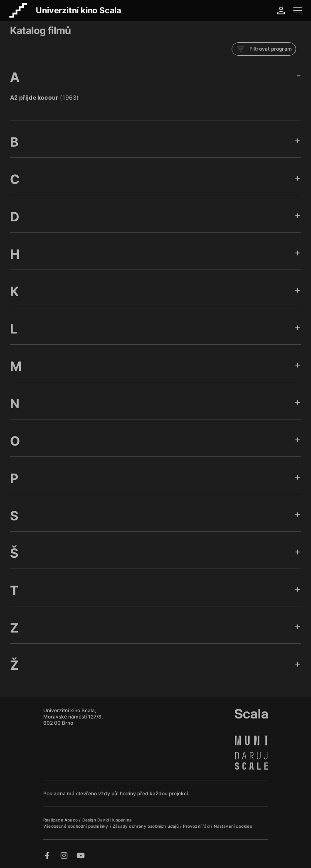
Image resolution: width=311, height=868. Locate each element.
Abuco (71, 820)
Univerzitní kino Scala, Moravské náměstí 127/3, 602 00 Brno (73, 717)
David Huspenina (115, 820)
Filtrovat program (264, 49)
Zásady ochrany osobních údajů (146, 826)
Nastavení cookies (233, 826)
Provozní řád (197, 826)
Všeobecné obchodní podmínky (77, 826)
